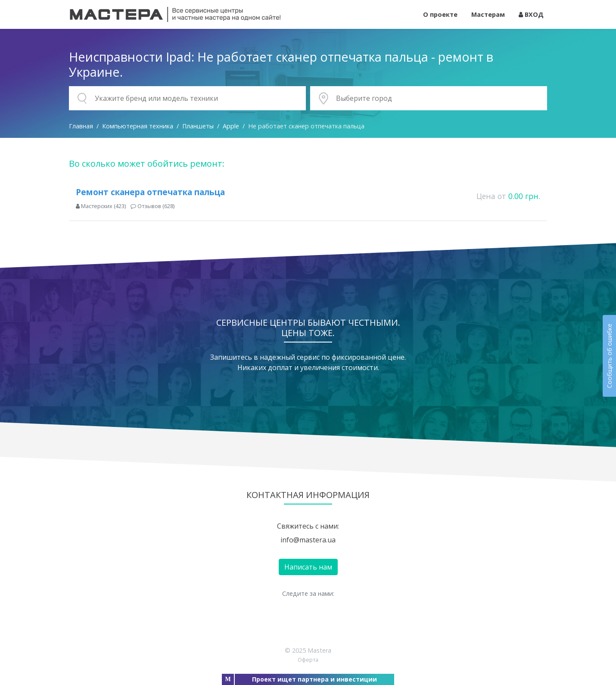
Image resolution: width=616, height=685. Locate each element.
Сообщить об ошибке (609, 356)
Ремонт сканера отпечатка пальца (150, 192)
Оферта (308, 660)
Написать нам (308, 567)
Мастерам (488, 14)
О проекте (440, 14)
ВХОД (531, 14)
